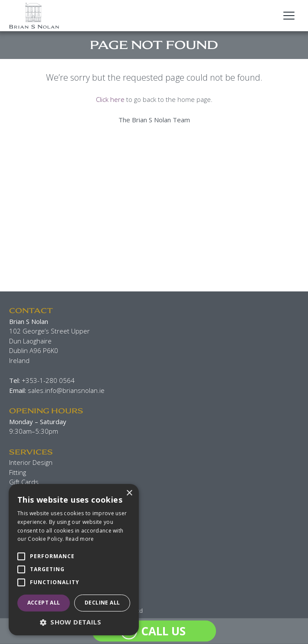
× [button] (129, 493)
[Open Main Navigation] (289, 16)
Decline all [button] (102, 603)
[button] (74, 622)
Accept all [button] (44, 603)
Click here (110, 99)
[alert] (74, 560)
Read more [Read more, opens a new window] (80, 539)
